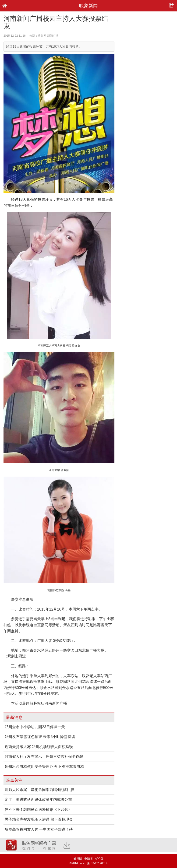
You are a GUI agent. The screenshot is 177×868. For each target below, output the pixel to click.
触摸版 (78, 859)
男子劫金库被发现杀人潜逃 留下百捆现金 (39, 819)
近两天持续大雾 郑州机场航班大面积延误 (39, 747)
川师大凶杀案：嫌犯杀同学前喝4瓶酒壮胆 (39, 790)
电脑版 (88, 859)
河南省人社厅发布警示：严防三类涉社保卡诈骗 (44, 757)
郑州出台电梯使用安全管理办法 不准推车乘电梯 (44, 767)
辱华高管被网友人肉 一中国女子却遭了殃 (39, 829)
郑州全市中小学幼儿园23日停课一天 (35, 727)
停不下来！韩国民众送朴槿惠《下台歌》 (38, 810)
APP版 (99, 859)
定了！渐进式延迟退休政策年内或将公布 (38, 799)
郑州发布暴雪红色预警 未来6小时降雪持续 (40, 737)
